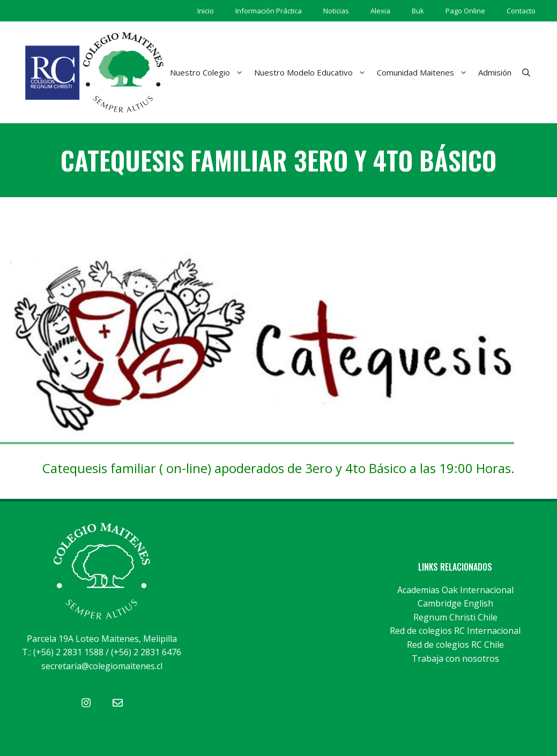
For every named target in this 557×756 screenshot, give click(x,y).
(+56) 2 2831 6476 (146, 652)
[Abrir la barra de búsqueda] (526, 72)
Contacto (521, 11)
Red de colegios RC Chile (455, 645)
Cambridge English (455, 603)
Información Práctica (269, 11)
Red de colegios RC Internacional (455, 631)
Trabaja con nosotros (455, 658)
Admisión (495, 72)
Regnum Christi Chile (455, 617)
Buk (418, 11)
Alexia (380, 11)
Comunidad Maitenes (425, 72)
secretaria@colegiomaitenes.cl (102, 666)
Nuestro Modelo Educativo (313, 72)
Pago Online (465, 11)
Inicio (206, 11)
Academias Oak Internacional (455, 590)
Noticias (336, 11)
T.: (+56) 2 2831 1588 (63, 652)
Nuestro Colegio (209, 72)
